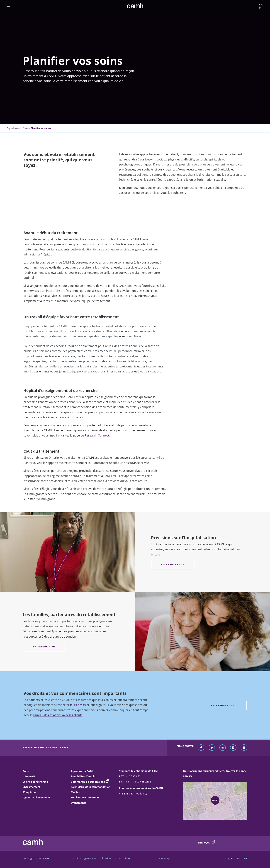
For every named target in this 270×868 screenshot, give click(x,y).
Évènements (78, 803)
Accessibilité (122, 858)
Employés (207, 842)
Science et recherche (35, 782)
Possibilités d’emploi (84, 776)
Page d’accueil (14, 128)
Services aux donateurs (85, 797)
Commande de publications (88, 782)
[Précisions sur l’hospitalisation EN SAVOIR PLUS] (173, 565)
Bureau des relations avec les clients (58, 715)
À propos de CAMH (83, 771)
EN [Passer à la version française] (239, 858)
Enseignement (31, 787)
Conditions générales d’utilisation (91, 858)
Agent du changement (36, 797)
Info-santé (29, 776)
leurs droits (78, 705)
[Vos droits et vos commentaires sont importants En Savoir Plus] (223, 706)
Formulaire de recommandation (91, 787)
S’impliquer (30, 792)
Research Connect (97, 435)
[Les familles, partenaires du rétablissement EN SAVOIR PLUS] (44, 647)
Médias (75, 792)
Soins (26, 128)
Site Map (164, 858)
